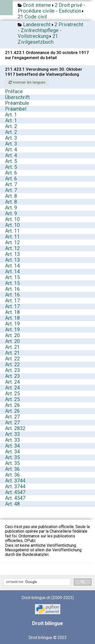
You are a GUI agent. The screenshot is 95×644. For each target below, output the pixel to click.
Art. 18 (12, 312)
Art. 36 (12, 469)
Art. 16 (12, 289)
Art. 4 (11, 150)
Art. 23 (12, 370)
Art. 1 (11, 115)
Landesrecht (37, 24)
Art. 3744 (15, 481)
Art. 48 (12, 504)
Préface (14, 91)
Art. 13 (12, 254)
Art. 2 (11, 126)
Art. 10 (12, 219)
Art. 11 (12, 231)
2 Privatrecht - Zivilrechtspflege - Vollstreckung (51, 30)
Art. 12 (12, 242)
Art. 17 (12, 301)
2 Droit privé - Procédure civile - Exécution (52, 8)
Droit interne (37, 5)
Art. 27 (12, 417)
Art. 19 (12, 324)
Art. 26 (12, 405)
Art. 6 (11, 173)
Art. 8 (11, 196)
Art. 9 (11, 208)
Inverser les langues (27, 82)
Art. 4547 (15, 492)
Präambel (16, 109)
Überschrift (17, 97)
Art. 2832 (15, 428)
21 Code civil (32, 17)
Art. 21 (12, 347)
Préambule (17, 103)
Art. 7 (11, 184)
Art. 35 (12, 457)
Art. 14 (12, 266)
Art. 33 (12, 434)
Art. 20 (12, 335)
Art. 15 (12, 277)
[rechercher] (36, 582)
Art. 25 (12, 393)
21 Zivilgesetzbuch (38, 39)
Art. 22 (12, 359)
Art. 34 (12, 446)
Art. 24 (12, 382)
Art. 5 (11, 161)
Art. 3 (11, 138)
